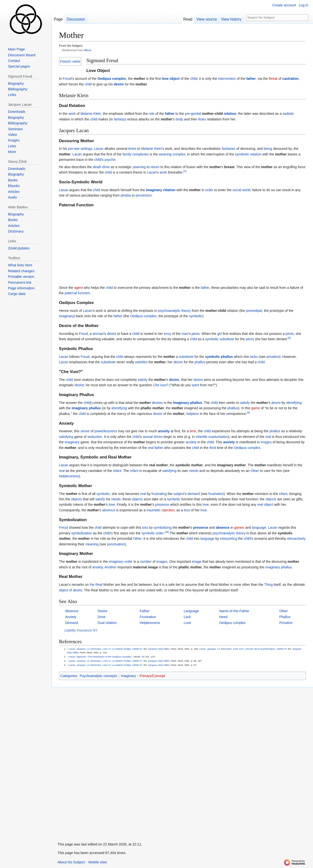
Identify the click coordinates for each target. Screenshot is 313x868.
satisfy (143, 380)
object (174, 79)
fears (202, 119)
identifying (294, 403)
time (193, 431)
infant (117, 471)
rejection (168, 510)
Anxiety (71, 617)
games (239, 528)
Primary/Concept (152, 676)
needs (194, 471)
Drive (102, 617)
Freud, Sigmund (77, 657)
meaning (92, 544)
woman (98, 334)
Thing (268, 585)
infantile (201, 437)
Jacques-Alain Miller (159, 649)
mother (139, 79)
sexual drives (153, 437)
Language (191, 611)
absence (109, 510)
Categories (69, 676)
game (256, 408)
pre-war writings (80, 149)
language (259, 528)
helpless (193, 414)
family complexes (136, 154)
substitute (227, 339)
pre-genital (193, 114)
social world (241, 190)
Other (255, 471)
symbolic (196, 316)
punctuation (116, 544)
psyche (110, 160)
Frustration (148, 617)
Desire (102, 611)
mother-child (212, 114)
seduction (95, 437)
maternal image (145, 567)
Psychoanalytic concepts (98, 676)
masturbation (218, 437)
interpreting (228, 539)
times (132, 149)
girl (219, 334)
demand (194, 494)
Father (145, 611)
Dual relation (107, 623)
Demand (72, 623)
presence (162, 504)
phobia (126, 195)
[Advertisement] (182, 247)
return (155, 167)
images (266, 442)
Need (223, 617)
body (179, 119)
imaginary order (121, 562)
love (165, 79)
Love (187, 623)
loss (187, 510)
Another (111, 567)
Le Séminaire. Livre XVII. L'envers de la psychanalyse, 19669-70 (252, 649)
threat (273, 79)
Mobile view (98, 862)
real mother (158, 465)
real (268, 437)
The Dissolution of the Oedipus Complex (110, 657)
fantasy (119, 119)
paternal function (77, 293)
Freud (67, 79)
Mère (87, 50)
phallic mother (152, 408)
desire (119, 84)
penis (196, 334)
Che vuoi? (161, 385)
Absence (72, 611)
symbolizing (163, 528)
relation (230, 114)
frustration (216, 494)
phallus (200, 362)
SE (143, 657)
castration (290, 79)
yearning (139, 167)
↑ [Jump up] (67, 649)
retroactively (296, 539)
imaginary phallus (187, 403)
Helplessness (150, 623)
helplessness (69, 476)
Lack (187, 617)
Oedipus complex (112, 79)
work (72, 114)
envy (168, 334)
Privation (286, 623)
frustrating (159, 494)
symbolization (82, 533)
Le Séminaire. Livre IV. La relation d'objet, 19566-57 (115, 649)
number (146, 562)
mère (76, 61)
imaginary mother (231, 465)
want (196, 385)
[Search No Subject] (277, 18)
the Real (96, 585)
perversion (144, 195)
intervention (227, 79)
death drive (101, 167)
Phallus (285, 617)
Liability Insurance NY (81, 630)
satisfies (141, 362)
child (194, 79)
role (151, 114)
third (213, 448)
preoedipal (254, 311)
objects (77, 499)
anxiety (164, 431)
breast (229, 167)
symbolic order (152, 533)
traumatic (154, 510)
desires (157, 403)
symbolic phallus (219, 357)
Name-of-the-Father (234, 611)
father (251, 79)
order (209, 190)
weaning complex (172, 154)
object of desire (71, 590)
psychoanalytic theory (174, 311)
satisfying (66, 437)
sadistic (288, 114)
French (65, 61)
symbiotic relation (248, 154)
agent (78, 288)
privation (273, 357)
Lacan (99, 149)
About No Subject (71, 862)
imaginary (154, 190)
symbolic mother (189, 465)
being (268, 149)
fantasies (229, 149)
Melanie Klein (91, 114)
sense (85, 431)
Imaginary (128, 676)
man (185, 334)
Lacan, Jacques (77, 649)
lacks (254, 357)
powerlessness (106, 431)
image (197, 562)
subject (179, 494)
